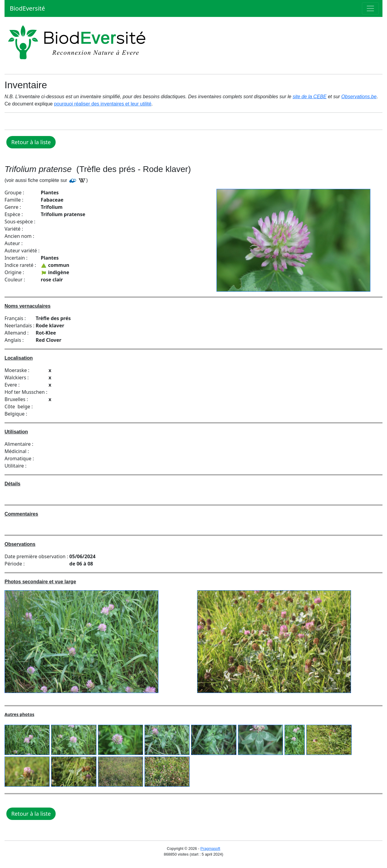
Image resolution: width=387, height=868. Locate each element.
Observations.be (359, 97)
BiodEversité (27, 8)
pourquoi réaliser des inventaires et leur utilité (103, 104)
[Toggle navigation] (370, 8)
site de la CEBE (310, 97)
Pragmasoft (210, 849)
